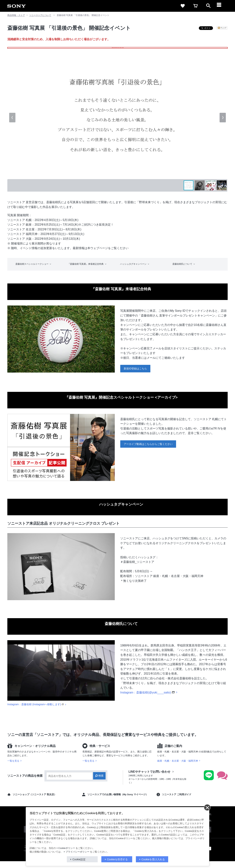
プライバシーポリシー (77, 852)
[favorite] (183, 6)
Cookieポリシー (67, 848)
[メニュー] (221, 6)
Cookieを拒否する (117, 859)
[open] (208, 6)
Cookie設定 (79, 859)
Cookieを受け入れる (153, 859)
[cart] (196, 6)
